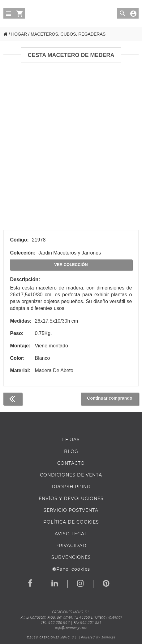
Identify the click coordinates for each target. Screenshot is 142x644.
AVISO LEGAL (71, 534)
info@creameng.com (71, 628)
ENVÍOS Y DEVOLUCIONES (71, 498)
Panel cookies (71, 569)
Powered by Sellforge (98, 637)
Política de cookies (71, 522)
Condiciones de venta (71, 475)
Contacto (71, 463)
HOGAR (19, 34)
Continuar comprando (110, 398)
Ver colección (71, 265)
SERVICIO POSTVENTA (71, 510)
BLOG (71, 451)
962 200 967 (59, 622)
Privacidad (71, 546)
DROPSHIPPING (71, 487)
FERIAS (71, 440)
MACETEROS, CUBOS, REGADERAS (68, 34)
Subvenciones (71, 557)
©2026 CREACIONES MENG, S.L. (52, 637)
